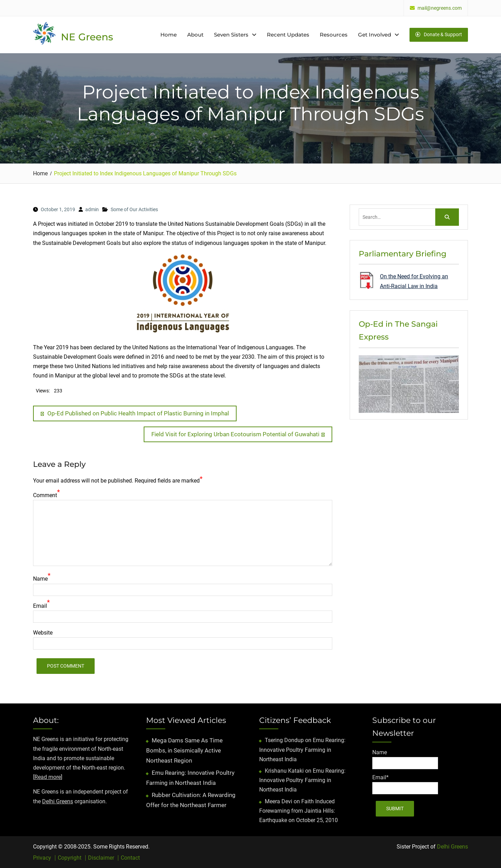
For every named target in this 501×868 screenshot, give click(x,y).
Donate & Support (439, 34)
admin (92, 209)
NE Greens (87, 37)
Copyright (70, 858)
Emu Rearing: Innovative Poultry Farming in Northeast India (302, 750)
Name (40, 579)
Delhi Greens (58, 801)
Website (43, 633)
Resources (334, 35)
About (195, 35)
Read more (48, 777)
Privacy (42, 858)
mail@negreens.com (440, 8)
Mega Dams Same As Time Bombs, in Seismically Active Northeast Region (184, 750)
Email (40, 606)
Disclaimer (101, 858)
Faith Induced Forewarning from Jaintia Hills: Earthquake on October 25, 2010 (299, 811)
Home (169, 35)
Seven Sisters (231, 35)
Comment (45, 495)
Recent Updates (288, 35)
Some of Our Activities (134, 209)
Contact (130, 858)
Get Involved (375, 35)
